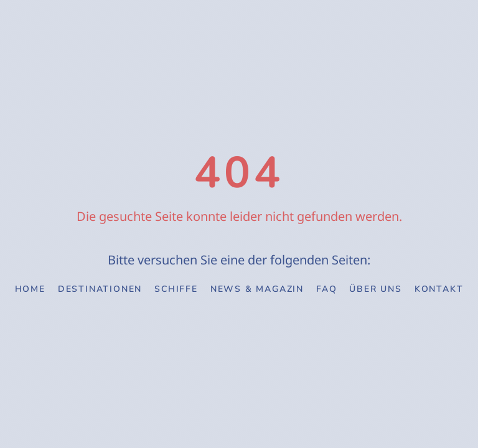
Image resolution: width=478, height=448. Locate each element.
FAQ (326, 289)
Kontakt (439, 289)
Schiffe (176, 289)
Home (30, 289)
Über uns (375, 289)
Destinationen (100, 289)
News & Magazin (257, 289)
